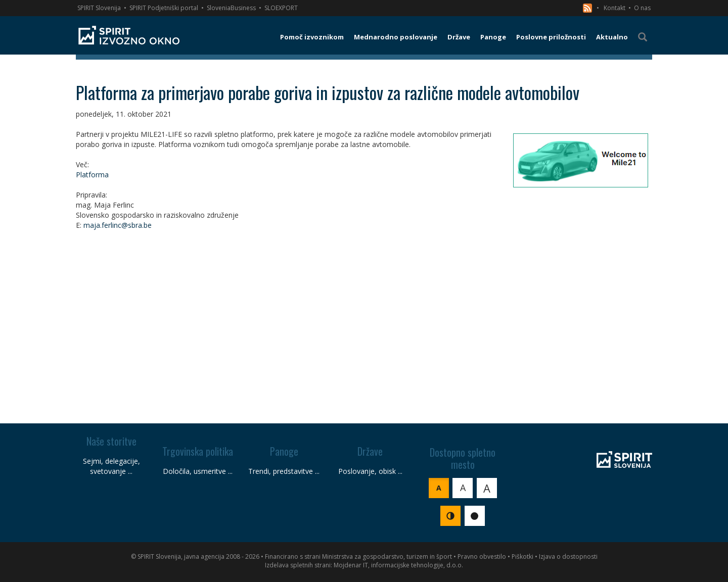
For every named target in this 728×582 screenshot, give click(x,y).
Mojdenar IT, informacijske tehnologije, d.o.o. (398, 565)
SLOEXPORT (281, 8)
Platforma (92, 175)
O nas (642, 8)
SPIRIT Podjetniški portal (164, 8)
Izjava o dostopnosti (568, 556)
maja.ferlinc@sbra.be (118, 225)
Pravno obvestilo (482, 556)
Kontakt (615, 8)
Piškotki (522, 556)
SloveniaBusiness (231, 8)
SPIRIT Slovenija (99, 8)
